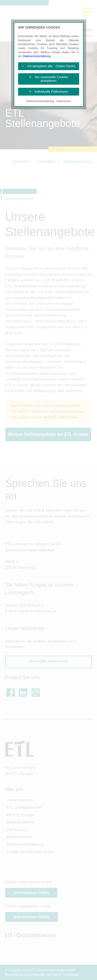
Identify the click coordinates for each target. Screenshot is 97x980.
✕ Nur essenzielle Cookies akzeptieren (48, 79)
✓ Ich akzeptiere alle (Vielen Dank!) (48, 66)
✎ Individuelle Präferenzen (48, 92)
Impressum (64, 101)
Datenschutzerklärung (37, 56)
